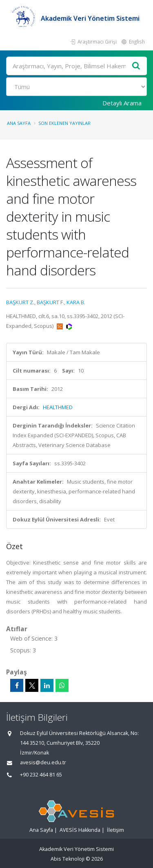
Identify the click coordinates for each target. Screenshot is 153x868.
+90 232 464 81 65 (41, 775)
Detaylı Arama (122, 103)
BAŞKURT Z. (20, 302)
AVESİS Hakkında (80, 830)
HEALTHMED (58, 407)
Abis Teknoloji (68, 859)
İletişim (115, 830)
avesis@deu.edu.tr (43, 762)
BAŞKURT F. (50, 302)
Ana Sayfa (19, 123)
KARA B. (76, 302)
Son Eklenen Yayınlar (64, 123)
